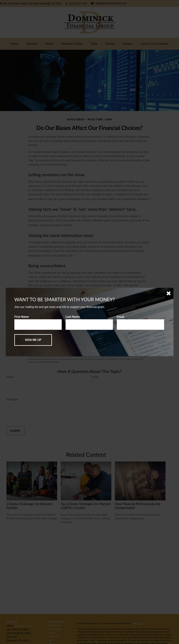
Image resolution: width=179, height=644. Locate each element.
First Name (22, 317)
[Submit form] (33, 340)
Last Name (73, 317)
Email (121, 317)
